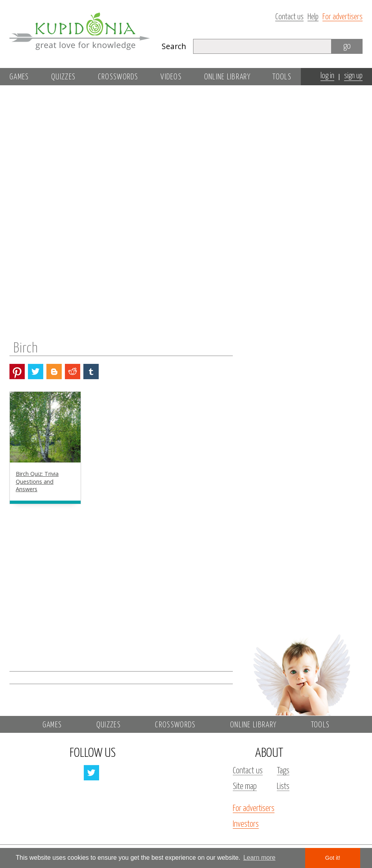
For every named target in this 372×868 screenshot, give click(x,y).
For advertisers (343, 17)
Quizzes (63, 77)
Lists (283, 787)
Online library (227, 77)
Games (19, 77)
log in (327, 76)
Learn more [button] (260, 858)
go (347, 46)
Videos (171, 77)
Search (174, 46)
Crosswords (118, 77)
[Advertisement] (301, 199)
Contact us (289, 17)
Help (313, 17)
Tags (283, 771)
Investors (246, 824)
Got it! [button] (333, 858)
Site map (245, 787)
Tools (282, 77)
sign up (353, 76)
